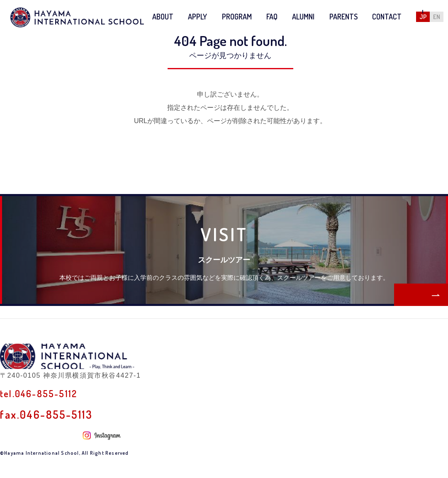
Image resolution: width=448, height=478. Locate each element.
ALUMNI (303, 17)
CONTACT (387, 17)
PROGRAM (237, 17)
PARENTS (343, 17)
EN (437, 17)
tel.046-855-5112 (45, 413)
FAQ (272, 17)
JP (423, 17)
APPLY (197, 17)
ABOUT (163, 17)
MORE (401, 290)
